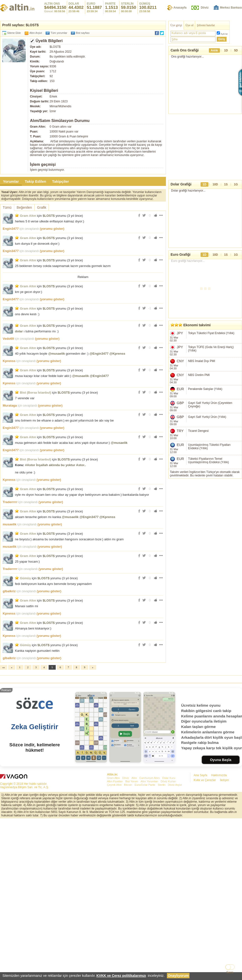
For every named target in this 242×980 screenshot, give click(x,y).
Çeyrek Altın (114, 853)
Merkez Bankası (231, 8)
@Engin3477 (99, 354)
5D (236, 50)
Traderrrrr (10, 502)
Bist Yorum (132, 850)
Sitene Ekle (14, 33)
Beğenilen (24, 207)
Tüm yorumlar (59, 33)
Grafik (42, 207)
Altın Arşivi (36, 33)
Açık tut (224, 34)
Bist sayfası (83, 33)
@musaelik (56, 354)
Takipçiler (60, 181)
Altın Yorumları (149, 850)
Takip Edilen (35, 181)
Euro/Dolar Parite (145, 853)
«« (4, 667)
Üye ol (189, 25)
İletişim (224, 849)
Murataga (10, 405)
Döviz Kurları (168, 850)
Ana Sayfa (200, 844)
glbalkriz (9, 591)
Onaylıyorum (178, 976)
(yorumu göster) (52, 229)
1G (236, 184)
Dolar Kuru (169, 847)
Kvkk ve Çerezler (205, 849)
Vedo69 (8, 339)
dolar (19, 331)
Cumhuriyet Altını (150, 847)
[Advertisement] (121, 712)
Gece (230, 972)
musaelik (10, 524)
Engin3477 (11, 229)
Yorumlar (11, 181)
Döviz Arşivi (175, 853)
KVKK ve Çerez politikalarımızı (121, 976)
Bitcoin (128, 853)
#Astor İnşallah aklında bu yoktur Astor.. (55, 465)
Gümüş (25, 578)
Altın (134, 847)
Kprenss (9, 361)
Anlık (214, 50)
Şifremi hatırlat (206, 25)
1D (226, 50)
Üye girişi (176, 25)
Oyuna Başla (221, 828)
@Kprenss (117, 354)
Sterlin (162, 853)
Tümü (7, 207)
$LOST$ (49, 216)
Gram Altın (28, 216)
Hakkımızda (219, 844)
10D (215, 184)
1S (226, 184)
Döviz (205, 8)
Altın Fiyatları (115, 850)
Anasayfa (180, 8)
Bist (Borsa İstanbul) (35, 393)
